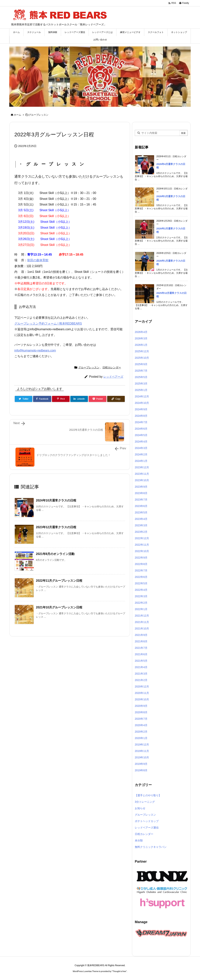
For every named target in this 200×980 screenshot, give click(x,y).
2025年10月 (142, 358)
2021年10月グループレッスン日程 (59, 607)
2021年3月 (141, 674)
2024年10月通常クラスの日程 (56, 500)
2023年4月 (141, 519)
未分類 (139, 840)
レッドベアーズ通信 (147, 828)
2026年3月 (141, 338)
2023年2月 (141, 532)
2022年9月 (141, 558)
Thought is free (119, 971)
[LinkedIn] (79, 399)
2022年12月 (142, 538)
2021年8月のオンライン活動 (55, 554)
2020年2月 (141, 732)
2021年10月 (142, 628)
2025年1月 (141, 390)
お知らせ (140, 808)
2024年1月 (141, 461)
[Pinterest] (61, 399)
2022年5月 (141, 583)
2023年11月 (142, 474)
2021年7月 (141, 648)
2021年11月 (142, 622)
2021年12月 (142, 616)
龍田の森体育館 (38, 260)
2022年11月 (142, 545)
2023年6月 (141, 506)
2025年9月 (141, 364)
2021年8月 (141, 641)
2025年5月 (141, 377)
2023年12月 (142, 467)
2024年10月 (142, 403)
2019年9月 (141, 764)
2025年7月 (141, 371)
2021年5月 (141, 661)
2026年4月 (141, 332)
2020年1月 (141, 738)
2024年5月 (141, 435)
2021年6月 (141, 654)
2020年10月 (142, 699)
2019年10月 (142, 757)
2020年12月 (142, 687)
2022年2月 (141, 603)
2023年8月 (141, 493)
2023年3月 (141, 525)
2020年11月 (142, 693)
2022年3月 (141, 596)
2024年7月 (141, 422)
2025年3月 (141, 384)
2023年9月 (141, 487)
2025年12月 (142, 351)
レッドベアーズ (113, 377)
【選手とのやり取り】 (148, 795)
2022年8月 (141, 564)
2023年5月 (141, 512)
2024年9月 (141, 409)
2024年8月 (141, 416)
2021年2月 (141, 680)
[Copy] (116, 399)
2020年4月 (141, 725)
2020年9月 (141, 706)
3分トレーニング (145, 802)
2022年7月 (141, 570)
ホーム (17, 115)
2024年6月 (141, 429)
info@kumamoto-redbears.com (35, 350)
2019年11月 (142, 751)
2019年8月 (141, 770)
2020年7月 (141, 719)
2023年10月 (142, 480)
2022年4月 (141, 590)
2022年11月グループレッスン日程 (59, 581)
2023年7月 (141, 500)
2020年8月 (141, 712)
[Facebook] (42, 399)
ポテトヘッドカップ (147, 821)
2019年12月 (142, 745)
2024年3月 (141, 448)
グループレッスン (39, 115)
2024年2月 (141, 454)
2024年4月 (141, 442)
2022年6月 (141, 577)
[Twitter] (24, 399)
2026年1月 (141, 345)
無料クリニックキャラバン (151, 847)
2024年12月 (142, 396)
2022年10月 (142, 551)
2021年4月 (141, 667)
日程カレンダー (112, 367)
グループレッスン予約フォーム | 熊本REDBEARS (48, 324)
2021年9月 (141, 635)
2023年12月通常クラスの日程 (56, 527)
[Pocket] (97, 399)
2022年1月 (141, 609)
